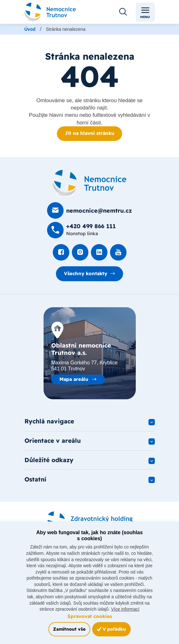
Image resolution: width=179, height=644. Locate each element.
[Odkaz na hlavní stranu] (50, 12)
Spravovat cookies (90, 616)
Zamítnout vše (69, 629)
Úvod (30, 29)
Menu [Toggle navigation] (145, 12)
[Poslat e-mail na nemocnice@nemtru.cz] (89, 210)
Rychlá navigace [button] (49, 421)
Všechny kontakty (86, 273)
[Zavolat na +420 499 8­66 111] (81, 230)
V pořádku (111, 629)
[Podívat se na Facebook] (61, 252)
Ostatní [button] (35, 479)
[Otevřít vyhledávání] (123, 12)
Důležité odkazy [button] (49, 460)
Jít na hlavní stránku (90, 133)
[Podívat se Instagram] (80, 252)
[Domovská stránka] (90, 183)
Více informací (125, 609)
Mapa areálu (74, 379)
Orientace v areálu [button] (53, 441)
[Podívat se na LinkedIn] (99, 252)
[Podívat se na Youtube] (118, 252)
